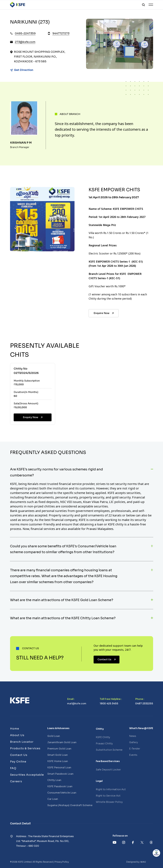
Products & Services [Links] (25, 748)
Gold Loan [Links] (54, 736)
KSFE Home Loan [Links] (58, 761)
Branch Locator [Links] (22, 742)
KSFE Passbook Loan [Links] (60, 786)
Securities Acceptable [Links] (27, 775)
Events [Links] (133, 755)
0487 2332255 (144, 704)
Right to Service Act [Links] (108, 796)
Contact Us (107, 659)
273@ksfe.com (25, 42)
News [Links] (133, 736)
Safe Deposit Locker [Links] (108, 770)
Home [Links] (15, 729)
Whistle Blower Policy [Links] (109, 802)
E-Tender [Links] (135, 749)
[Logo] (18, 5)
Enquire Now (104, 313)
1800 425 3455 (109, 704)
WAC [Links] (143, 862)
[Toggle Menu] (151, 5)
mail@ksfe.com (77, 704)
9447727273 (61, 33)
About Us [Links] (17, 735)
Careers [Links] (16, 781)
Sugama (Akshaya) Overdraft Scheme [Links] (70, 805)
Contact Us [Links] (19, 755)
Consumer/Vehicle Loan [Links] (62, 793)
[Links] (20, 700)
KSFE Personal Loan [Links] (59, 768)
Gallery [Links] (133, 742)
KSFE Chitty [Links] (103, 737)
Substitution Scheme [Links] (109, 750)
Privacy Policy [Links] (62, 862)
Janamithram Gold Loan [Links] (62, 742)
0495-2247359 (25, 33)
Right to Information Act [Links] (111, 789)
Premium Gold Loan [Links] (59, 749)
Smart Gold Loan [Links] (58, 755)
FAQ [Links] (13, 768)
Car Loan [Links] (53, 799)
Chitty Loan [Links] (54, 780)
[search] (143, 5)
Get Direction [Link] (24, 70)
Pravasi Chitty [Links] (104, 744)
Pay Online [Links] (18, 762)
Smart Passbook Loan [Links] (60, 774)
